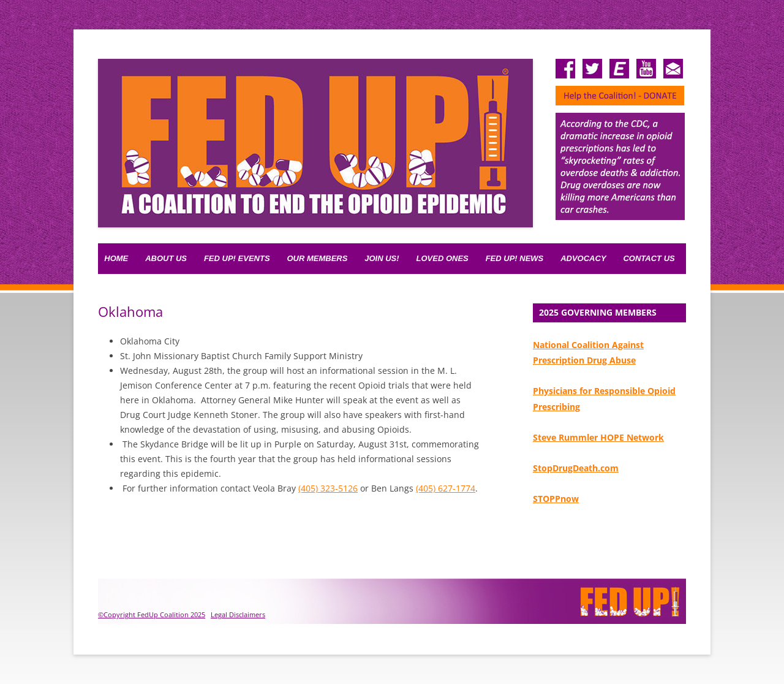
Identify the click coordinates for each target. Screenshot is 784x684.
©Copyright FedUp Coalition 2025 (152, 614)
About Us (166, 258)
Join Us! (382, 258)
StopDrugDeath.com (576, 468)
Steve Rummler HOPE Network (598, 437)
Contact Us (649, 258)
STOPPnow (556, 499)
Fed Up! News (515, 258)
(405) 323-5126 (328, 488)
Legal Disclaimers (238, 614)
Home (116, 258)
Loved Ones (443, 258)
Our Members (317, 258)
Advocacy (583, 258)
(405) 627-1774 (446, 488)
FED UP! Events (237, 258)
